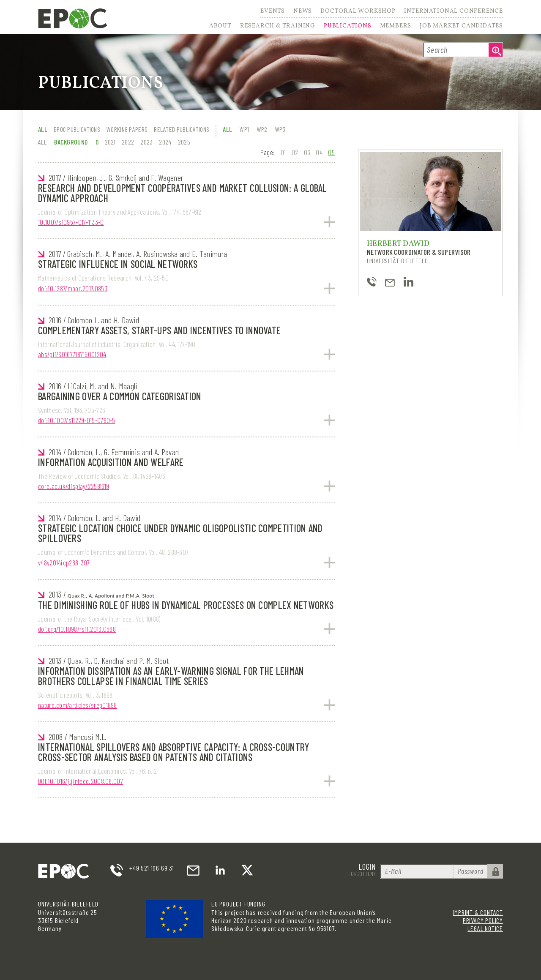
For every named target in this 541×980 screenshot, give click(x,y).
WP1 (244, 129)
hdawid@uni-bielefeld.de (390, 282)
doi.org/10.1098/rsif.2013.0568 (77, 629)
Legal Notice (485, 928)
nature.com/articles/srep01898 (78, 705)
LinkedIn (220, 870)
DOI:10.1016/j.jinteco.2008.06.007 (81, 781)
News (303, 12)
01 (283, 152)
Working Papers (127, 129)
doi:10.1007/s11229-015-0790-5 (77, 420)
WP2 (262, 129)
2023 (146, 142)
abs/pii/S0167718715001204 (72, 354)
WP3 (280, 129)
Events (273, 12)
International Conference (454, 12)
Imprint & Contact (478, 912)
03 (307, 152)
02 (295, 152)
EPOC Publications (77, 129)
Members (396, 26)
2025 (184, 142)
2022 (128, 142)
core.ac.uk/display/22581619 (74, 486)
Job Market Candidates (461, 26)
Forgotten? (362, 874)
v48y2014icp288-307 (64, 562)
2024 (165, 142)
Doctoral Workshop (358, 12)
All (43, 129)
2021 (110, 142)
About (220, 26)
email (193, 870)
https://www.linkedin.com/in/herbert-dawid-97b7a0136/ (408, 282)
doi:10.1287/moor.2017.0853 (73, 288)
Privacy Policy (483, 920)
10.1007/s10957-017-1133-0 (71, 222)
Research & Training (278, 26)
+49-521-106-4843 (372, 282)
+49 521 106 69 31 (152, 868)
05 (331, 152)
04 (319, 152)
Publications (348, 26)
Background (71, 142)
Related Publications (182, 129)
